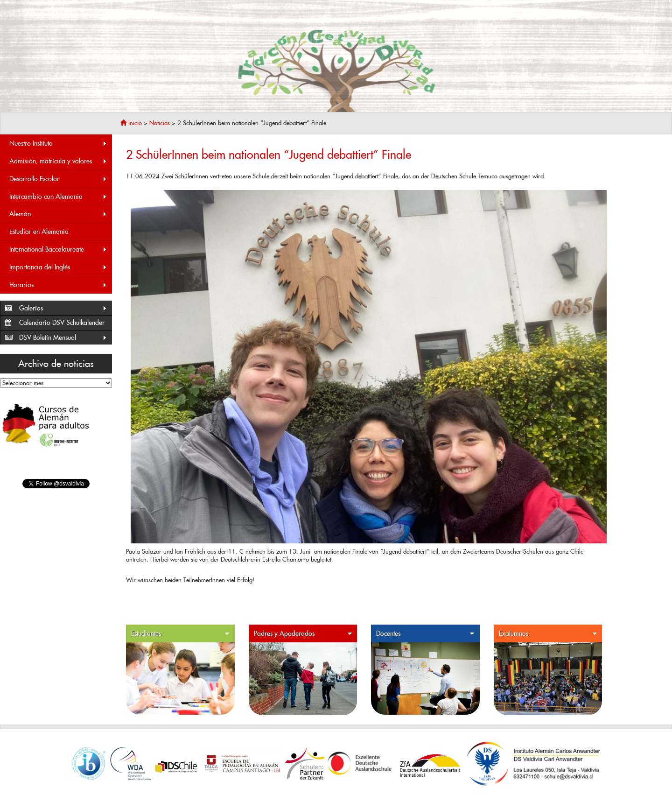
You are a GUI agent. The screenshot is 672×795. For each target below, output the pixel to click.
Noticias (160, 123)
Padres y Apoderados (303, 634)
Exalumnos (548, 634)
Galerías (63, 308)
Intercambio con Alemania (58, 197)
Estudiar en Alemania (39, 232)
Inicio (131, 123)
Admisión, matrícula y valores (58, 161)
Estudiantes (181, 634)
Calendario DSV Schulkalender (62, 323)
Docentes (426, 634)
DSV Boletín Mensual (63, 338)
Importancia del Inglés (58, 267)
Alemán (58, 214)
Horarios (58, 285)
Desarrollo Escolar (58, 179)
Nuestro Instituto (58, 144)
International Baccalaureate (58, 250)
